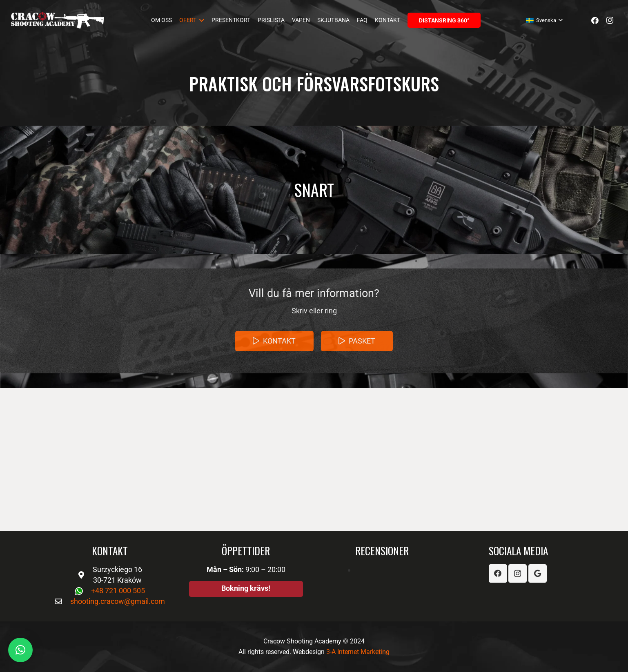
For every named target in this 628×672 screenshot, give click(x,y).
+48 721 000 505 (118, 591)
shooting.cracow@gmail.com (118, 601)
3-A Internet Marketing (358, 652)
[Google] (538, 573)
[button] (20, 650)
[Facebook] (595, 20)
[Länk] (57, 20)
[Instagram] (610, 20)
